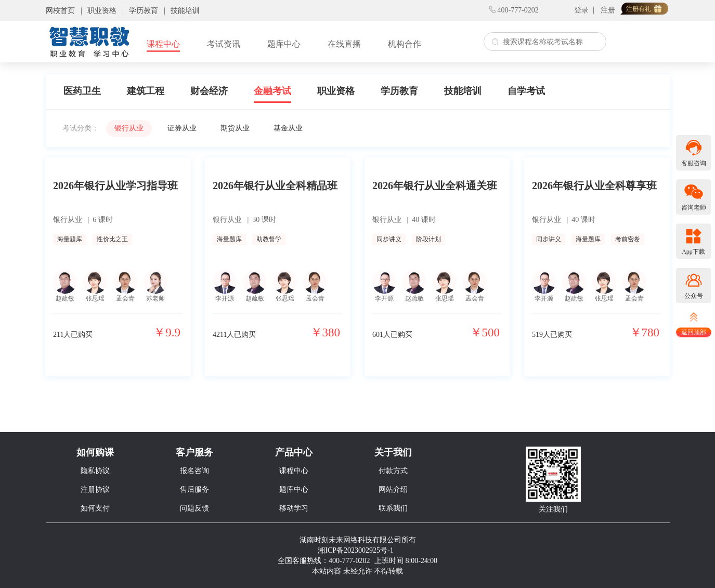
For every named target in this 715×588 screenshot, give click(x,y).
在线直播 (344, 44)
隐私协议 (95, 471)
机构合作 (405, 44)
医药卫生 (82, 91)
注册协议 (95, 489)
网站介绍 (393, 489)
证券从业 (182, 128)
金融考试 (272, 91)
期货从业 (235, 128)
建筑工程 (146, 91)
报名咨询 (194, 471)
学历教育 (399, 91)
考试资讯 (224, 44)
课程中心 (163, 44)
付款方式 (393, 471)
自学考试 (526, 91)
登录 (581, 10)
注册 (608, 10)
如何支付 (95, 508)
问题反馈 (194, 508)
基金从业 (288, 128)
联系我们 (393, 508)
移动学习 (294, 508)
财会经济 (209, 91)
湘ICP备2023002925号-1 (355, 550)
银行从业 (129, 128)
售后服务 (194, 489)
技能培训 (463, 91)
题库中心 (284, 44)
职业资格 (336, 91)
